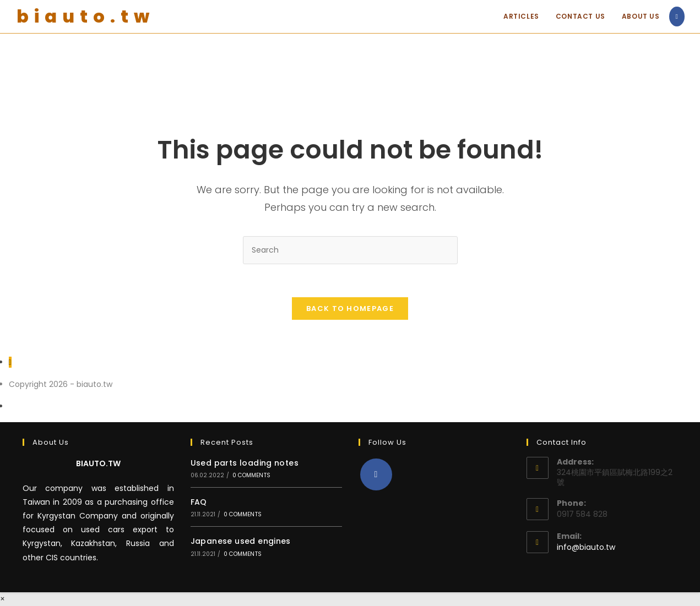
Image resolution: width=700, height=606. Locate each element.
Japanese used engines (241, 541)
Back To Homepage (350, 309)
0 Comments (251, 475)
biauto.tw (86, 16)
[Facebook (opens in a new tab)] (677, 17)
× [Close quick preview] (2, 599)
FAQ (199, 502)
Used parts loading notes (245, 463)
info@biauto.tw (586, 547)
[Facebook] (376, 474)
